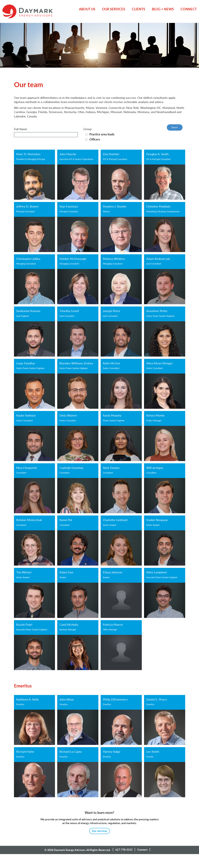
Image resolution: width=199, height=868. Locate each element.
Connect (189, 9)
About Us (87, 9)
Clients (138, 9)
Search (175, 127)
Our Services (114, 9)
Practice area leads (102, 134)
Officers (95, 139)
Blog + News (163, 9)
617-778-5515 (124, 850)
